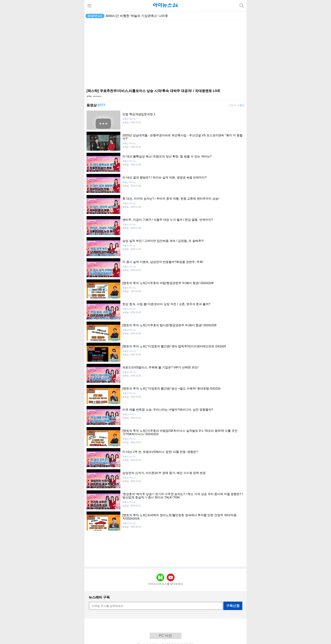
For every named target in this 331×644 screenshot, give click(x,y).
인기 (233, 105)
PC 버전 (165, 636)
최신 (242, 105)
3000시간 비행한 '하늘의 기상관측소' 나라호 (137, 16)
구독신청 (233, 606)
